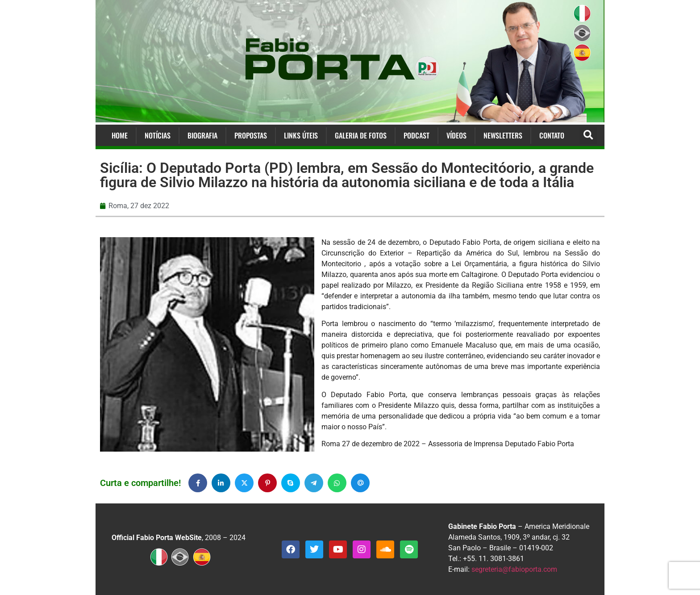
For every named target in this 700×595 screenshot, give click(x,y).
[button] (588, 136)
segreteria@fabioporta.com (514, 569)
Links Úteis (301, 135)
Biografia (202, 135)
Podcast (417, 135)
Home (120, 135)
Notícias (158, 135)
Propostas (251, 135)
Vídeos (456, 135)
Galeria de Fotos (361, 135)
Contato (552, 135)
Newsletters (503, 135)
